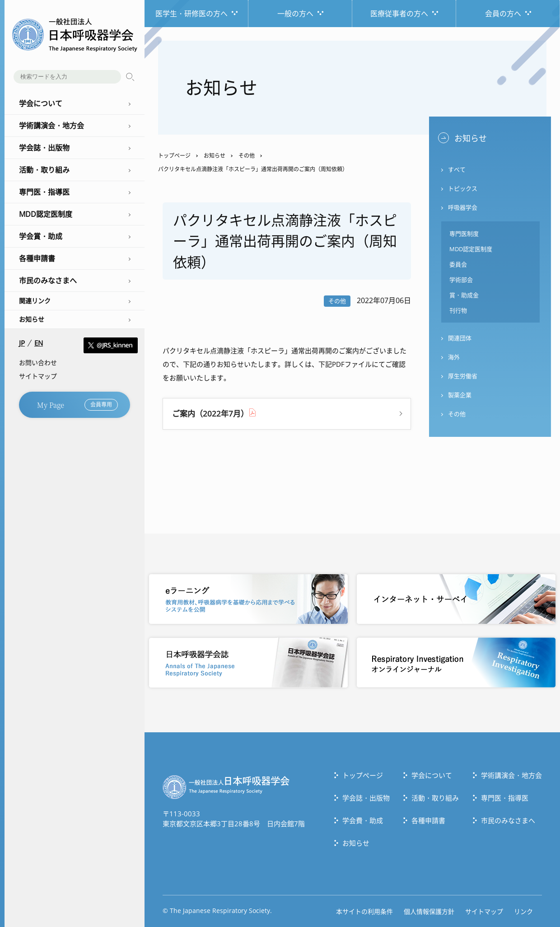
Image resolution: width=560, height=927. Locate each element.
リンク (523, 911)
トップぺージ (363, 775)
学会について (432, 775)
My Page (77, 405)
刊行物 (458, 310)
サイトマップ (38, 376)
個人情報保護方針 (429, 911)
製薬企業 (460, 395)
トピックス (463, 188)
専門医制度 (464, 234)
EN (39, 343)
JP (22, 343)
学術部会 (461, 280)
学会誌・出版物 (366, 798)
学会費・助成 (363, 820)
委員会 (458, 264)
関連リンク (35, 301)
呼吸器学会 (463, 207)
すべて (457, 169)
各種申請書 (428, 820)
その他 (247, 156)
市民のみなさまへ (508, 820)
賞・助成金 (464, 295)
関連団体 (460, 338)
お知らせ (32, 319)
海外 (454, 357)
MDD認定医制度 (471, 249)
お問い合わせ (38, 363)
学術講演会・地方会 (511, 775)
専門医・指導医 (505, 798)
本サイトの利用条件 (364, 911)
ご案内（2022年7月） (210, 414)
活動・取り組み (435, 798)
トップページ (174, 156)
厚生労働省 (463, 376)
